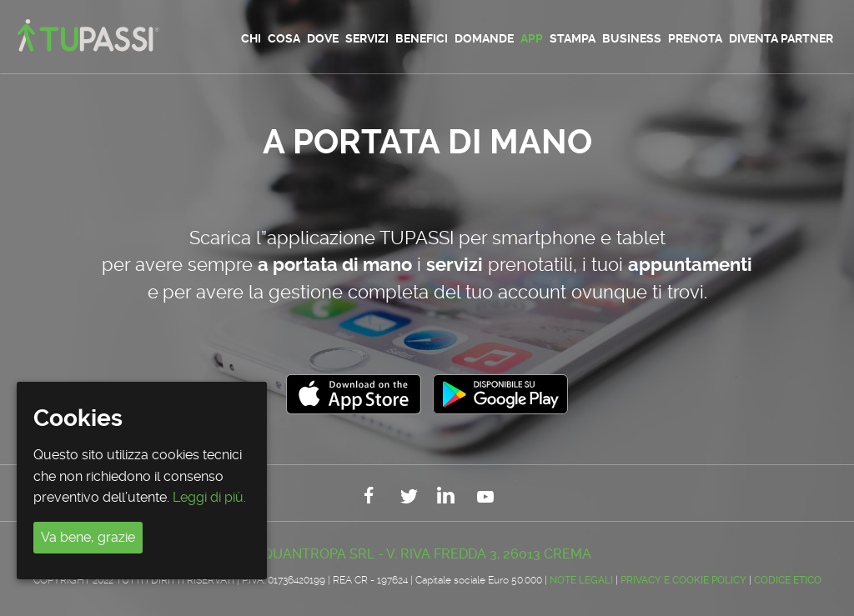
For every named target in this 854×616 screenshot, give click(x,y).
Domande (484, 38)
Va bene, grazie (88, 537)
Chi (251, 38)
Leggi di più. (209, 497)
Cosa (284, 38)
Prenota (695, 38)
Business (632, 38)
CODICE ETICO (788, 580)
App (532, 38)
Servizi (367, 38)
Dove (323, 38)
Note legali (581, 580)
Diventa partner (781, 38)
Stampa (573, 38)
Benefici (422, 38)
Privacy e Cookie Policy (683, 580)
